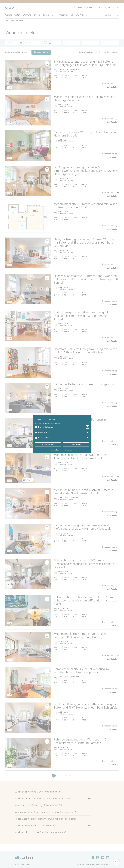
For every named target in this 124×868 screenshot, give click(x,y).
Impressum (69, 450)
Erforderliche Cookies (45, 427)
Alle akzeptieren (76, 444)
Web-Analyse (43, 432)
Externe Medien (43, 438)
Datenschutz (55, 450)
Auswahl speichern (48, 444)
